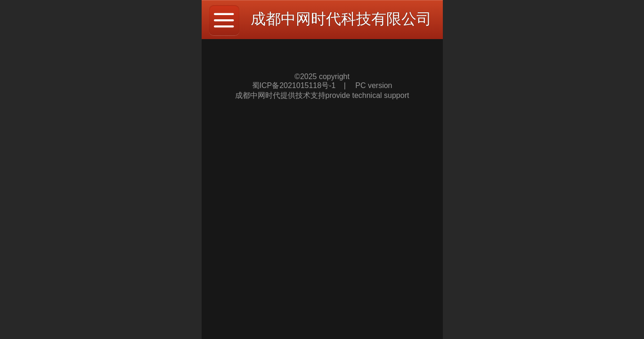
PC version (374, 85)
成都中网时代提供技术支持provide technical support (322, 95)
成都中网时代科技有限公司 (341, 19)
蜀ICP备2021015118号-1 (295, 85)
